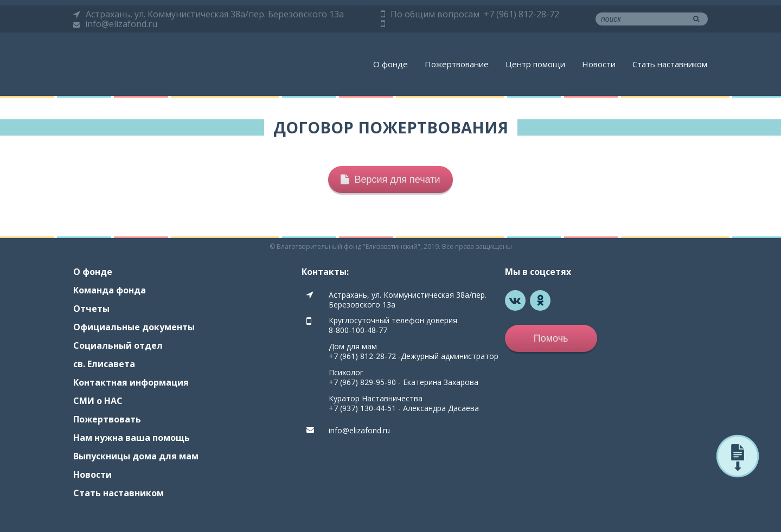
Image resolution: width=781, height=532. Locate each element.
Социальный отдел (118, 345)
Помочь (551, 338)
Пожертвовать (107, 419)
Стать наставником (670, 64)
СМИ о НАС (98, 401)
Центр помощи (535, 64)
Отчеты (91, 309)
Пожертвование (457, 64)
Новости (599, 64)
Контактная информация (131, 382)
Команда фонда (110, 290)
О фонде (390, 64)
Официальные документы (134, 327)
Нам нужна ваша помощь (132, 438)
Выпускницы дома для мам (136, 456)
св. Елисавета (104, 364)
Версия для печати (390, 180)
